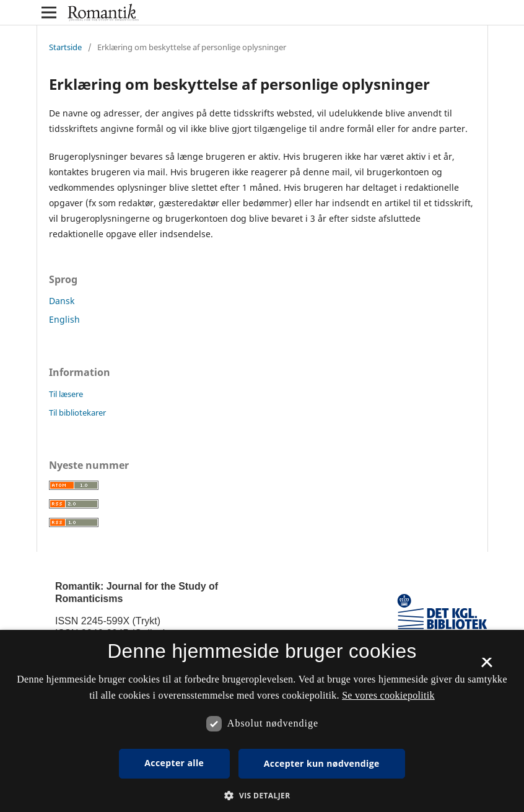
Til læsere (66, 394)
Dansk (62, 301)
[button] (262, 796)
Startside (65, 47)
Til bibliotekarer (77, 413)
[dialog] (262, 721)
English (64, 319)
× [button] (487, 666)
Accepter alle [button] (174, 763)
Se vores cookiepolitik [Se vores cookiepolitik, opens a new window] (388, 695)
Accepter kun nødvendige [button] (322, 763)
